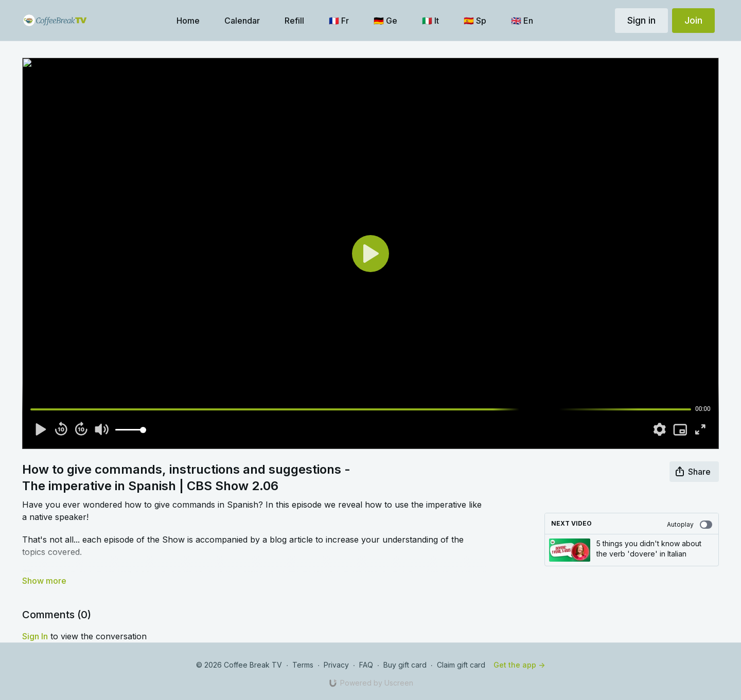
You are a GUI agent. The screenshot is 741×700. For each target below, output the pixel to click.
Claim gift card (461, 665)
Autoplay (690, 525)
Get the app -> (519, 665)
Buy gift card (405, 665)
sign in (35, 636)
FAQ (366, 665)
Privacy (336, 665)
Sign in (641, 20)
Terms (303, 665)
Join (693, 20)
